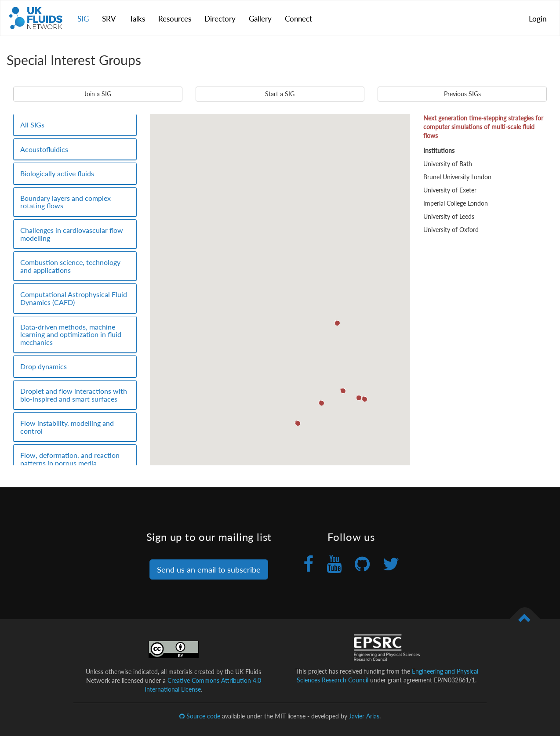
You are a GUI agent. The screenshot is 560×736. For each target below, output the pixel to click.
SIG (83, 19)
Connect (298, 19)
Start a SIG (280, 94)
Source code (200, 716)
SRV (109, 19)
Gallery (260, 19)
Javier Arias (364, 716)
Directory (220, 19)
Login (538, 19)
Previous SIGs (462, 94)
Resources (175, 19)
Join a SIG (98, 94)
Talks (137, 19)
